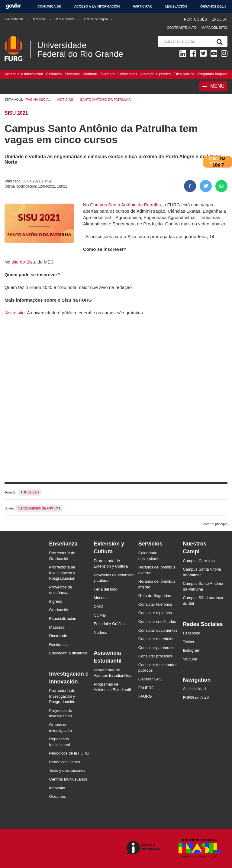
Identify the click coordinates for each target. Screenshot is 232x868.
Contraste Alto (182, 28)
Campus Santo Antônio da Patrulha (125, 205)
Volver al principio (214, 524)
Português (196, 19)
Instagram (192, 650)
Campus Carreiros (199, 561)
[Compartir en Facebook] (190, 186)
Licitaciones (128, 74)
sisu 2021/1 (30, 492)
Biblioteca (54, 74)
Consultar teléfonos (155, 604)
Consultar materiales (156, 639)
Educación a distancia (68, 653)
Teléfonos (107, 74)
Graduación (59, 610)
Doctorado (58, 636)
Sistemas (72, 74)
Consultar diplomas (155, 613)
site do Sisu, (24, 262)
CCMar (100, 615)
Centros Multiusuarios (68, 779)
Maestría (57, 627)
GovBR (13, 6)
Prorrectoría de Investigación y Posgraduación (62, 573)
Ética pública (184, 74)
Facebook (191, 633)
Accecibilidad (194, 689)
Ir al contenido (16, 19)
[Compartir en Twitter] (206, 186)
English (219, 19)
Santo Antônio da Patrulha (39, 508)
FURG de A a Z (196, 698)
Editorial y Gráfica (109, 624)
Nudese (100, 632)
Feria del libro (106, 589)
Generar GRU (150, 679)
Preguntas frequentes (215, 74)
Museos (101, 598)
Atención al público (155, 74)
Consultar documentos (158, 630)
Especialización (63, 619)
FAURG (145, 696)
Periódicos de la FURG (69, 753)
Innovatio (57, 788)
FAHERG (146, 688)
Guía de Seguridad (155, 596)
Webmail (90, 74)
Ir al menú (42, 19)
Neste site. (15, 313)
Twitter (188, 642)
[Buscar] (218, 41)
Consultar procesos (155, 656)
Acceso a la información (97, 6)
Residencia (59, 645)
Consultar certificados (157, 622)
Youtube (190, 659)
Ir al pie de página (98, 19)
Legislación (176, 6)
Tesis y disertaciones (67, 770)
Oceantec (58, 796)
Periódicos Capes (65, 762)
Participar (142, 6)
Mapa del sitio (214, 28)
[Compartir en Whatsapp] (221, 186)
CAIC (98, 606)
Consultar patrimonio (156, 648)
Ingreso (56, 601)
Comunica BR (49, 6)
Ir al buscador (68, 19)
